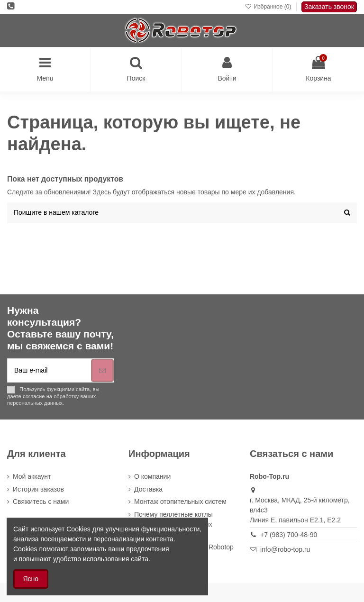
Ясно (31, 579)
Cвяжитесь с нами (41, 502)
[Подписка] (102, 370)
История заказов (38, 489)
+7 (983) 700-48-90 (289, 535)
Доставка (148, 489)
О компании (152, 476)
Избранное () (269, 7)
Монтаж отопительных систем (180, 502)
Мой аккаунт (32, 476)
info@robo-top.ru (285, 549)
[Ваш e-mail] (49, 370)
